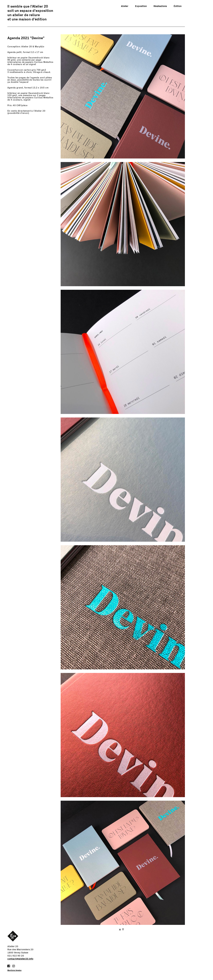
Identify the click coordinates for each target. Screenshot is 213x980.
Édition (178, 6)
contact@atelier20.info (20, 959)
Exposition (141, 6)
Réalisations (160, 6)
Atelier (125, 6)
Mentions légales (14, 970)
